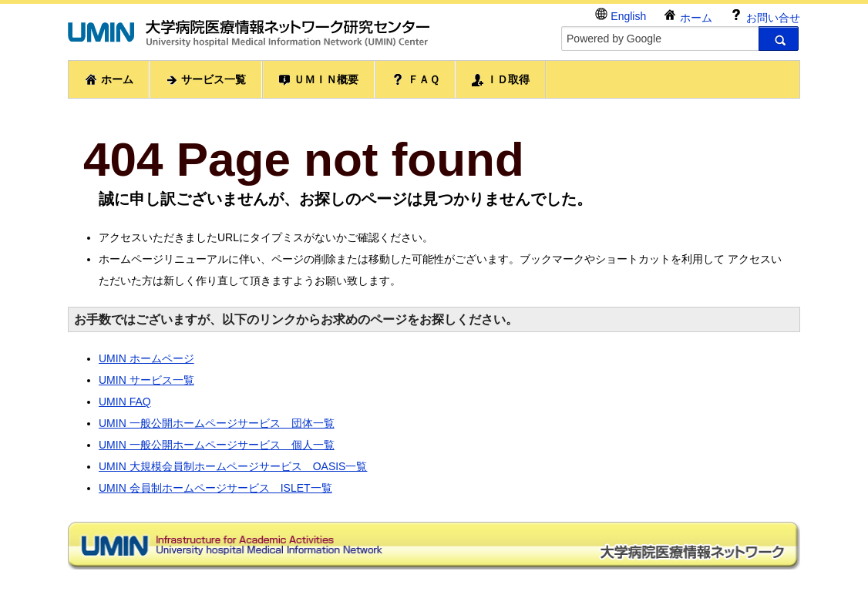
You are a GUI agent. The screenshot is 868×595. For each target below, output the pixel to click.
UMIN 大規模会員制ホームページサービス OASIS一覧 (233, 466)
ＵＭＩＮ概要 (318, 80)
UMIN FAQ (125, 402)
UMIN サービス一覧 (146, 380)
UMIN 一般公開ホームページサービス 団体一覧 (217, 423)
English (621, 15)
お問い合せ (765, 16)
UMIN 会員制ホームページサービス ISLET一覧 (215, 488)
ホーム (688, 16)
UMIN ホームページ (146, 358)
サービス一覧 (206, 80)
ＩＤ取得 (501, 80)
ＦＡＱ (415, 79)
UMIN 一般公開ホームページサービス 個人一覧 (217, 445)
